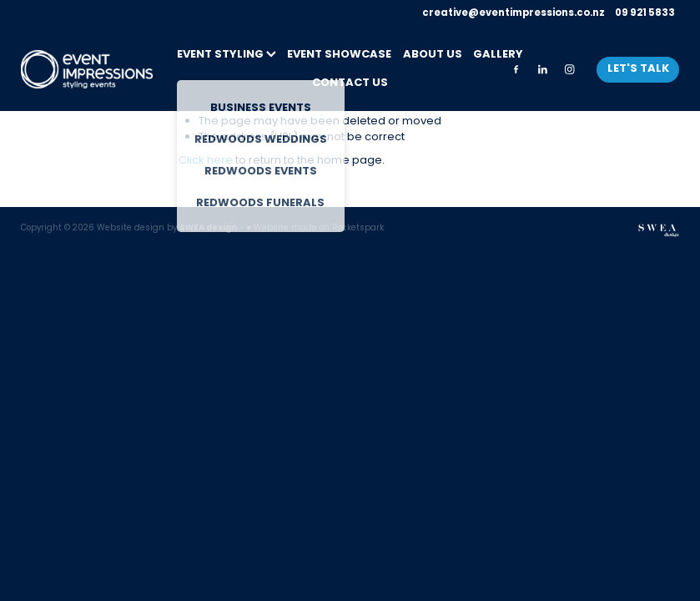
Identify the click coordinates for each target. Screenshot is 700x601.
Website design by (167, 229)
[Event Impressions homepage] (87, 70)
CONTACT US (350, 83)
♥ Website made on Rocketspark (315, 229)
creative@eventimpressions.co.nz (514, 13)
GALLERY (498, 55)
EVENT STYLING (227, 55)
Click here (206, 161)
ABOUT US (433, 55)
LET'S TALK (638, 69)
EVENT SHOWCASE (339, 55)
